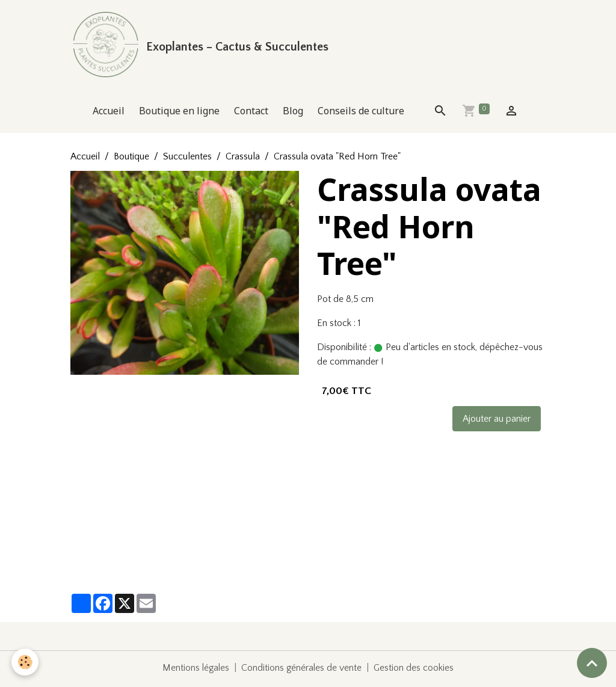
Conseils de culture (361, 113)
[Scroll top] (592, 663)
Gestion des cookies (415, 670)
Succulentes (187, 159)
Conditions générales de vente (302, 670)
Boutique (131, 159)
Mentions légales (195, 670)
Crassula (243, 159)
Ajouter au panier (497, 421)
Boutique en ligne (179, 113)
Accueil (109, 113)
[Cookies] (26, 662)
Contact (251, 113)
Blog (293, 113)
